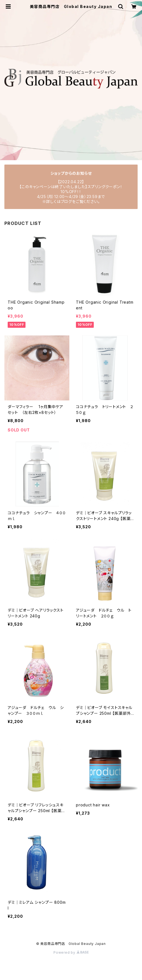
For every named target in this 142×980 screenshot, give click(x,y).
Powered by (71, 952)
